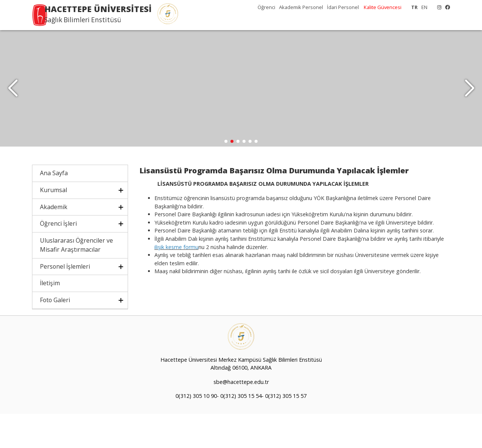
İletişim (50, 317)
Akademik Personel (301, 7)
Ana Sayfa (54, 207)
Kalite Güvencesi (383, 7)
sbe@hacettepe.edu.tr (241, 416)
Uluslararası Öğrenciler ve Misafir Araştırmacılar (76, 279)
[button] (469, 106)
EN (424, 7)
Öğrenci (266, 7)
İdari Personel (343, 7)
